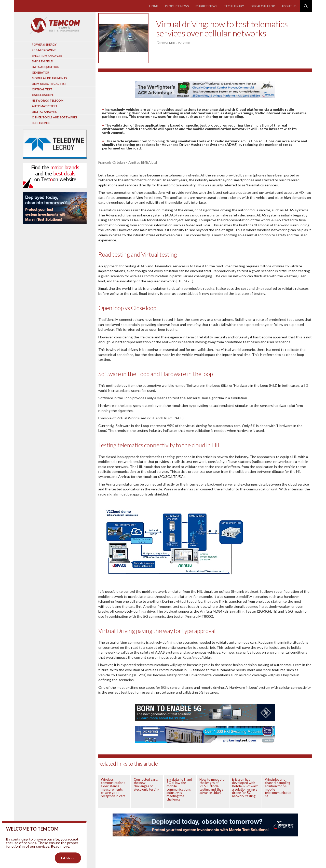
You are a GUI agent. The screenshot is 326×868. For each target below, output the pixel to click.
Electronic (41, 123)
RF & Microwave (44, 50)
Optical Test (42, 89)
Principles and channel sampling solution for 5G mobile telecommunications (278, 788)
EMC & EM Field (43, 61)
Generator (40, 72)
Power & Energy (44, 44)
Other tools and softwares (55, 117)
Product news (180, 6)
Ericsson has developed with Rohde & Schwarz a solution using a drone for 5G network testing (245, 788)
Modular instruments (49, 78)
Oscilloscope (43, 95)
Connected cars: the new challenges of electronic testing (146, 784)
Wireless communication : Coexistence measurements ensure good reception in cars (113, 788)
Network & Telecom (48, 100)
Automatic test (45, 106)
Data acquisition (46, 67)
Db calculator (263, 6)
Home (157, 6)
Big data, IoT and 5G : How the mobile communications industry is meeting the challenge (179, 789)
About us (289, 6)
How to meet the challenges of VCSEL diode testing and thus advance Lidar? (212, 786)
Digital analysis (44, 112)
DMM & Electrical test (49, 84)
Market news (208, 6)
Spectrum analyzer (47, 56)
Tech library (235, 6)
